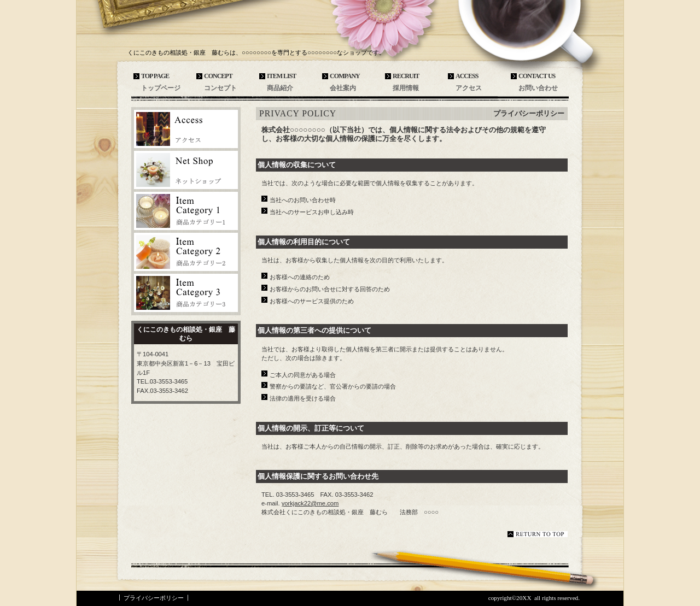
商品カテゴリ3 (186, 293)
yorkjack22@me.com (310, 503)
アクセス (186, 129)
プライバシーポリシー (154, 598)
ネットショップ (186, 170)
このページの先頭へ (538, 534)
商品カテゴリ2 (186, 252)
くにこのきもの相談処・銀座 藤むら (208, 34)
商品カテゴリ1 (186, 211)
